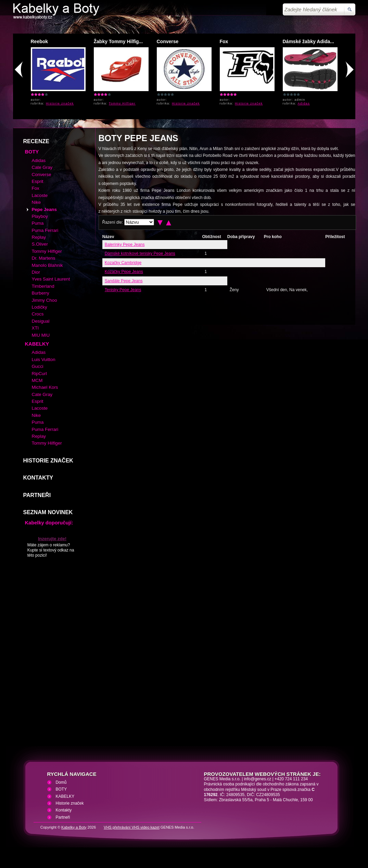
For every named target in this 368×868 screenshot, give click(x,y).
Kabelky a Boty (74, 827)
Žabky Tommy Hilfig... (118, 41)
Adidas (304, 103)
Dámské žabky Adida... (308, 41)
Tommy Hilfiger (122, 103)
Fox (224, 41)
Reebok (40, 41)
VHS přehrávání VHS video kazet (132, 827)
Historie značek (60, 103)
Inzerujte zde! (52, 539)
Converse (168, 41)
